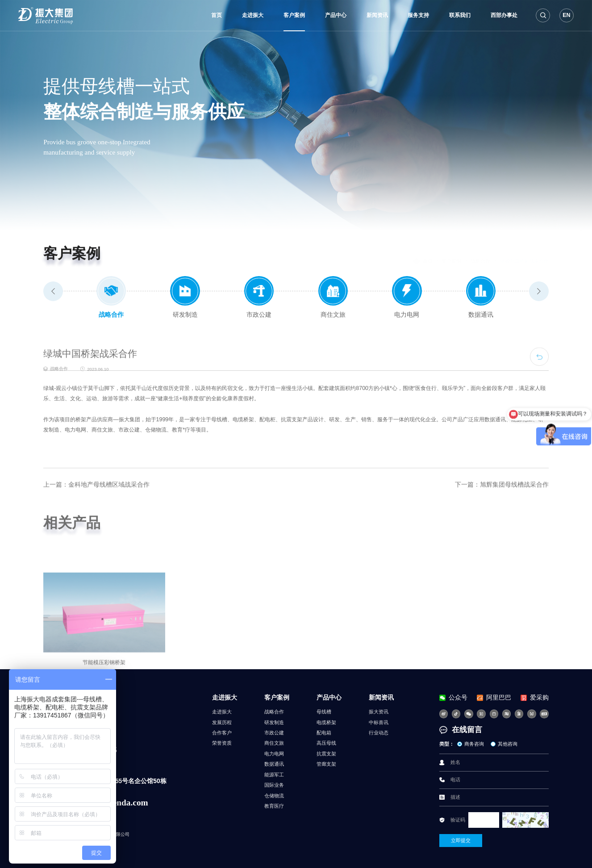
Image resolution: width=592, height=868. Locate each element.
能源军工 (274, 775)
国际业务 (274, 785)
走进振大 (253, 15)
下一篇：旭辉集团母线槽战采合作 (502, 508)
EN (566, 15)
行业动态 (379, 733)
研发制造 (274, 722)
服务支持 (418, 15)
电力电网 (274, 754)
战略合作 (480, 254)
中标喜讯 (379, 722)
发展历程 (222, 722)
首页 (217, 15)
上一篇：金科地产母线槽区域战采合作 (96, 508)
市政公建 (274, 733)
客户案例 (294, 15)
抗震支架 (326, 754)
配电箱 (324, 733)
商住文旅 (274, 743)
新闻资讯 (377, 15)
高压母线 (326, 743)
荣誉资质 (222, 743)
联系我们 (460, 15)
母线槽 (324, 712)
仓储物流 (274, 796)
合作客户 (222, 733)
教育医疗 (274, 806)
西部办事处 (504, 15)
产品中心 (336, 15)
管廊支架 (326, 764)
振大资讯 (379, 712)
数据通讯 (274, 764)
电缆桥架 (326, 722)
